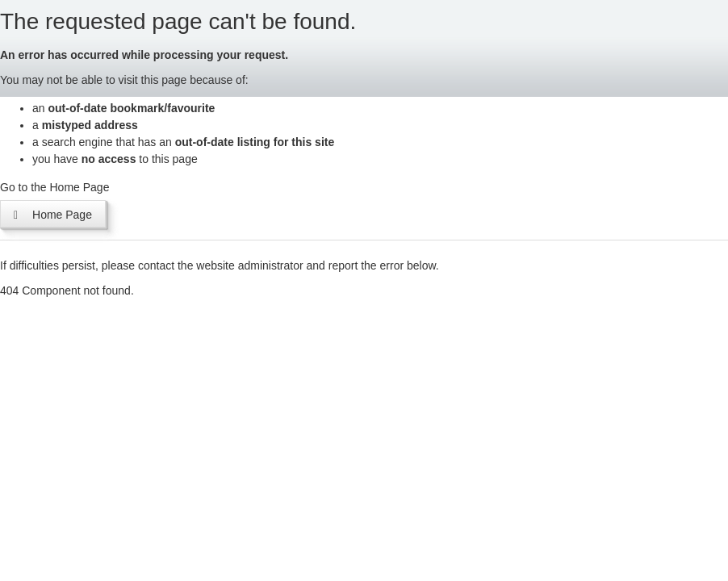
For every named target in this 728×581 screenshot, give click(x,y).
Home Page (53, 214)
